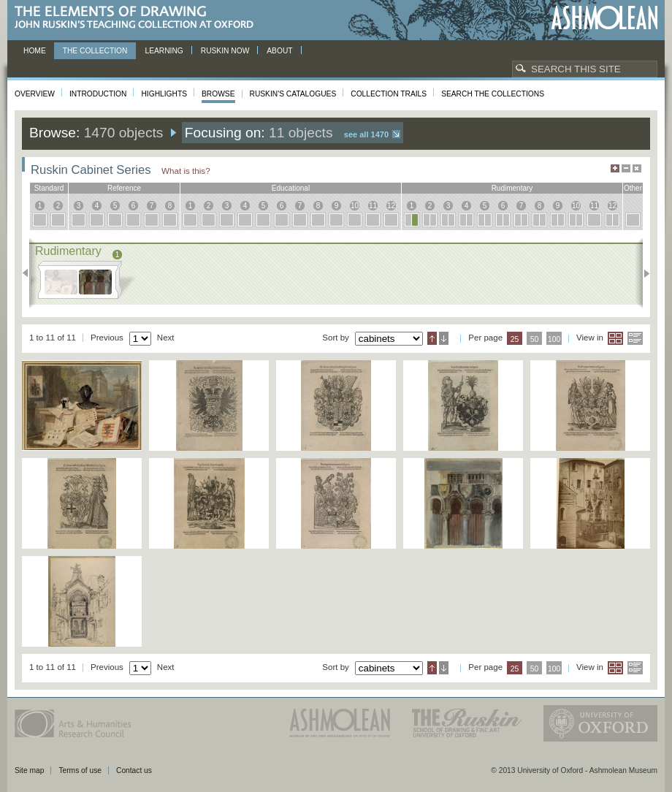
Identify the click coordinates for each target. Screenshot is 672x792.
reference (124, 188)
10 (355, 206)
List (635, 338)
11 (373, 206)
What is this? (186, 171)
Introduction (98, 94)
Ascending (432, 338)
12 (391, 206)
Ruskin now (225, 51)
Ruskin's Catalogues (293, 94)
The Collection (95, 51)
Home (35, 51)
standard (49, 188)
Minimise (626, 168)
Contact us (134, 770)
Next (642, 273)
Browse (218, 94)
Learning (164, 51)
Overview (35, 94)
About (279, 51)
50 (535, 339)
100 (554, 339)
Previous (30, 273)
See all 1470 (366, 134)
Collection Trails (389, 94)
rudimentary (512, 188)
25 (515, 339)
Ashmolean (604, 18)
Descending (444, 338)
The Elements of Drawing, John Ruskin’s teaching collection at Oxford (138, 18)
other (633, 188)
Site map (29, 770)
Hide (637, 168)
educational (291, 188)
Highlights (164, 94)
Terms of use (80, 770)
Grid (615, 338)
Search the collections (493, 94)
